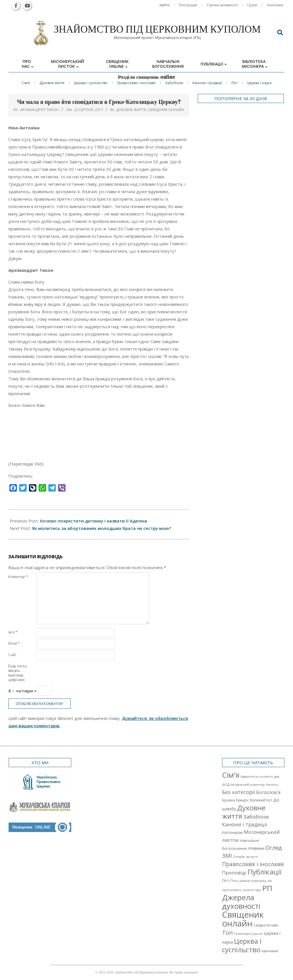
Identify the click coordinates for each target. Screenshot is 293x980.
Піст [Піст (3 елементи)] (226, 880)
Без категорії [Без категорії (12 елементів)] (238, 792)
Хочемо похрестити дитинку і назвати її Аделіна (93, 521)
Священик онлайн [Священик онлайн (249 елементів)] (243, 919)
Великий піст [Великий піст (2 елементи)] (261, 800)
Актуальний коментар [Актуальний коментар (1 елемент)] (248, 785)
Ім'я (13, 632)
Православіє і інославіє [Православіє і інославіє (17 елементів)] (253, 864)
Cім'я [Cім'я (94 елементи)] (231, 775)
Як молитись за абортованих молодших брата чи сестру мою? (102, 528)
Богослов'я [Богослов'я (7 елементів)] (268, 792)
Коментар (18, 577)
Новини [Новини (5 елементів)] (256, 848)
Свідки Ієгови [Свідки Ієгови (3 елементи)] (266, 925)
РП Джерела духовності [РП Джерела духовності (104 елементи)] (247, 897)
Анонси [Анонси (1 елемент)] (272, 785)
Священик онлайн (166, 110)
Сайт (12, 655)
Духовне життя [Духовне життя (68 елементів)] (244, 812)
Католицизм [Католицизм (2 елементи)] (232, 832)
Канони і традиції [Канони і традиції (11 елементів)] (245, 824)
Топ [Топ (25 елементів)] (227, 933)
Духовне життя (131, 110)
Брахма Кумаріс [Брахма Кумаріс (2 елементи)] (235, 800)
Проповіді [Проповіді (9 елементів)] (234, 873)
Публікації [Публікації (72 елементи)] (265, 872)
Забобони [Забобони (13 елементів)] (256, 817)
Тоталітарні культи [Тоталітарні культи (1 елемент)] (248, 934)
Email (14, 643)
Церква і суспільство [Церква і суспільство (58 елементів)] (242, 945)
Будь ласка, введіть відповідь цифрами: (18, 673)
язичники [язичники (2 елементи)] (270, 951)
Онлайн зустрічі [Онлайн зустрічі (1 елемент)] (246, 857)
